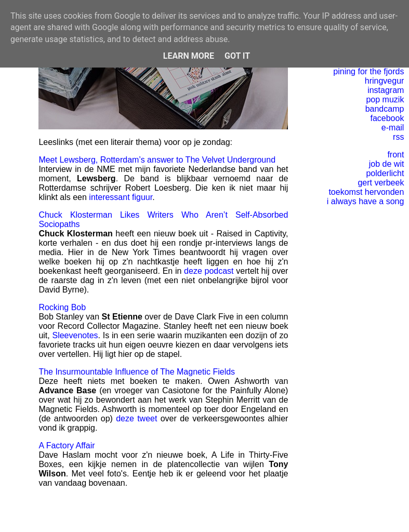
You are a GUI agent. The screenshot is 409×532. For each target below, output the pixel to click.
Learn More (189, 56)
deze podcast (209, 271)
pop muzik (385, 99)
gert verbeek (381, 183)
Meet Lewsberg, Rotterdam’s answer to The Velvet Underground (157, 160)
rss (398, 137)
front (395, 155)
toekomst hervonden (366, 192)
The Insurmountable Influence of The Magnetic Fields (137, 372)
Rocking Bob (62, 307)
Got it (237, 56)
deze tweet (136, 418)
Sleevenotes (75, 335)
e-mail (393, 128)
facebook (387, 118)
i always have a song (366, 201)
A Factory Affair (67, 445)
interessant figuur (121, 197)
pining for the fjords (368, 71)
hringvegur (385, 81)
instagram (386, 90)
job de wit (387, 164)
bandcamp (385, 109)
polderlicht (385, 173)
